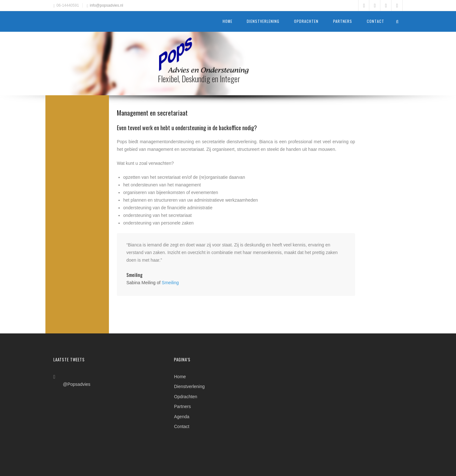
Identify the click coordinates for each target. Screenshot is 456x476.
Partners (343, 21)
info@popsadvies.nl (107, 5)
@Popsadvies (77, 384)
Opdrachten (306, 21)
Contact (376, 21)
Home (228, 21)
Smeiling (170, 283)
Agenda (182, 417)
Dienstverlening (263, 21)
